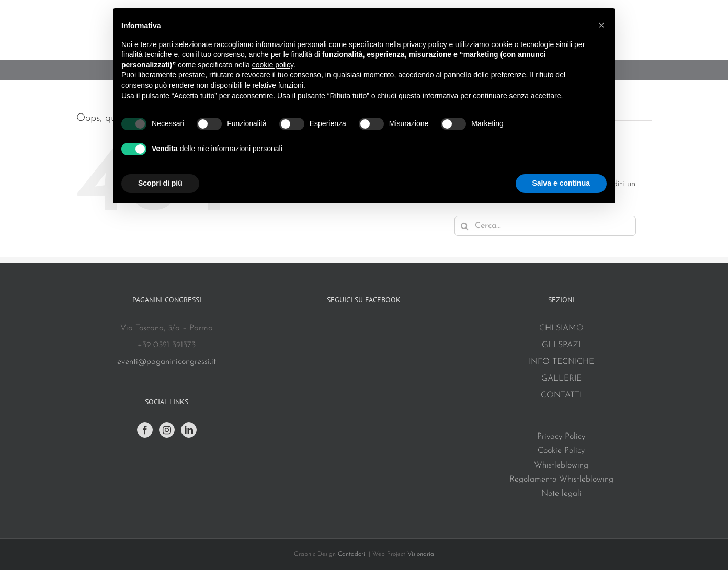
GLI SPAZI (561, 345)
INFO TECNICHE (561, 362)
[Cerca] (464, 226)
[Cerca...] (545, 226)
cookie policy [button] (273, 65)
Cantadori (351, 554)
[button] (601, 25)
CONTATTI (561, 395)
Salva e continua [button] (561, 183)
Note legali (561, 494)
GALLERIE (561, 379)
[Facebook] (145, 430)
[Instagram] (167, 430)
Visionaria (422, 554)
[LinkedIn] (189, 430)
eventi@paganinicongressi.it (167, 362)
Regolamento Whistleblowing (561, 480)
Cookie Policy (561, 451)
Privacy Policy (561, 437)
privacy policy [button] (425, 44)
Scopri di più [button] (160, 183)
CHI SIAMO (561, 328)
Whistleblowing (561, 465)
